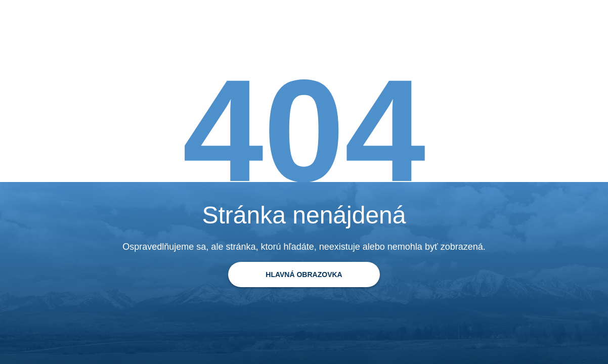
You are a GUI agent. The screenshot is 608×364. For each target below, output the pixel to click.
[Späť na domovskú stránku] (304, 275)
